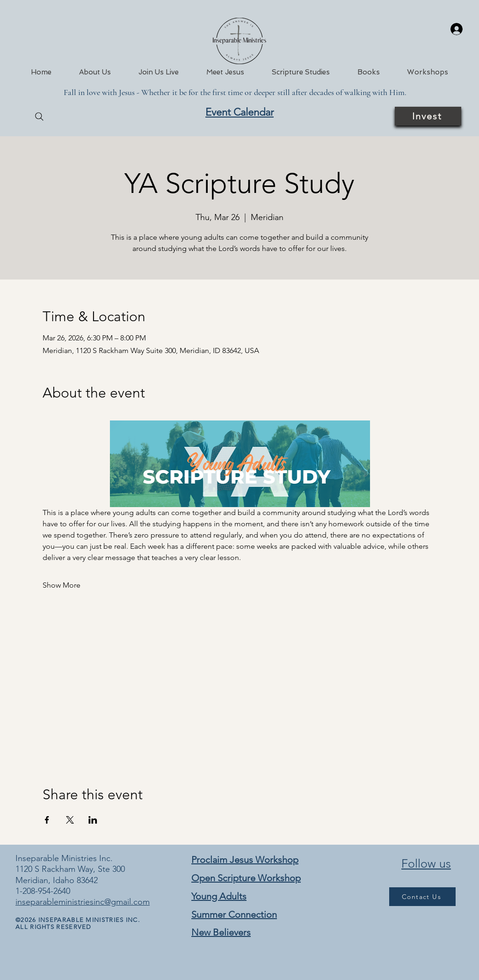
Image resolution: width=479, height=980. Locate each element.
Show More (62, 585)
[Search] (39, 117)
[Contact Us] (422, 897)
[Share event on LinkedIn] (93, 820)
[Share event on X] (70, 820)
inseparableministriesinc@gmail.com (83, 902)
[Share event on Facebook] (47, 820)
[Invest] (428, 116)
